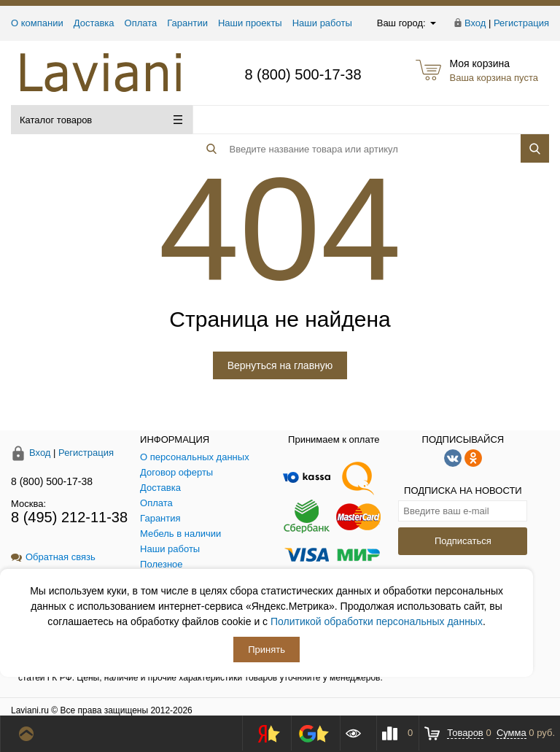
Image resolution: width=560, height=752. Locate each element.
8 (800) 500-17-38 (303, 74)
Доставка (94, 23)
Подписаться (463, 541)
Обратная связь (53, 557)
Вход (475, 23)
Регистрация (521, 23)
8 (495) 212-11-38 (69, 517)
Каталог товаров (101, 120)
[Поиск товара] (345, 120)
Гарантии (187, 23)
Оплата (141, 23)
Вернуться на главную (280, 365)
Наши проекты (250, 23)
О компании (37, 23)
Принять (267, 650)
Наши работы (322, 23)
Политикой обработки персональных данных (377, 621)
